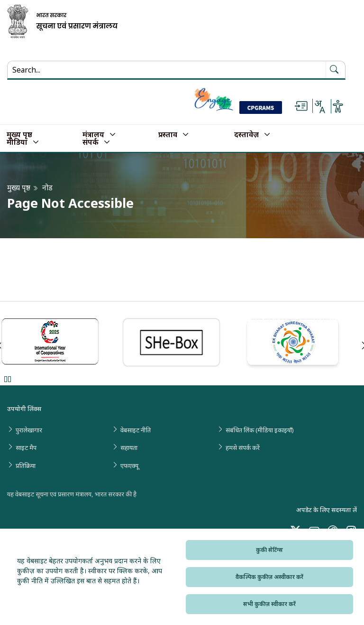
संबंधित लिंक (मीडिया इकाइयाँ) (260, 430)
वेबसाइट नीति (136, 430)
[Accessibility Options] (338, 106)
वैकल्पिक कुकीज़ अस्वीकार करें (269, 577)
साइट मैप (26, 448)
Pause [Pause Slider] (7, 379)
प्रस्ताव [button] (168, 135)
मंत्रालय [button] (93, 135)
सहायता (129, 448)
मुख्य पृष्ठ (19, 135)
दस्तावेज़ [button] (246, 135)
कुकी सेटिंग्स (269, 550)
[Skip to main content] (301, 106)
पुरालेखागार (29, 430)
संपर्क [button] (91, 142)
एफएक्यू (129, 466)
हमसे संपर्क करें (243, 448)
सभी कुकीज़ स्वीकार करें (269, 604)
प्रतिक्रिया (26, 466)
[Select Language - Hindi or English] (319, 106)
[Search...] (72, 70)
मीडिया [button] (17, 142)
